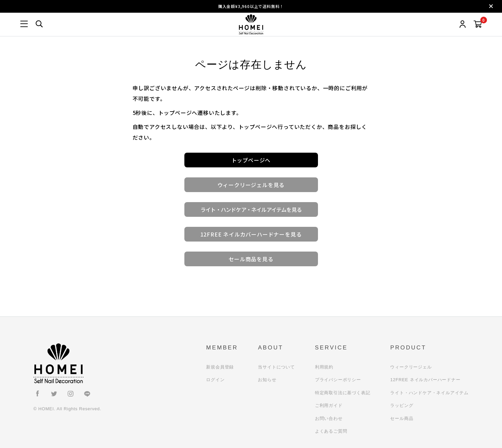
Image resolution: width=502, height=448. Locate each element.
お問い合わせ (329, 418)
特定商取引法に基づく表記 (343, 393)
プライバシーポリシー (338, 380)
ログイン (215, 380)
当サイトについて (276, 367)
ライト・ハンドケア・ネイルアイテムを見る (251, 209)
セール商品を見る (251, 259)
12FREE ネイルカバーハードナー (425, 380)
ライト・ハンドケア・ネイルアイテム (429, 393)
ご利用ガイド (329, 405)
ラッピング (402, 405)
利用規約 (324, 367)
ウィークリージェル (411, 367)
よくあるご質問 (331, 431)
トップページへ (251, 160)
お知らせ (267, 380)
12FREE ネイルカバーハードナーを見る (251, 234)
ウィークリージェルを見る (251, 185)
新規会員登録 (220, 367)
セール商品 (402, 418)
